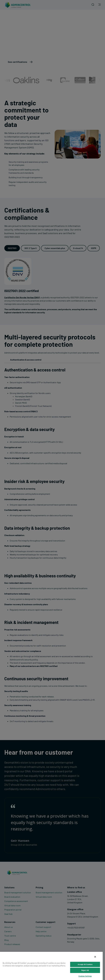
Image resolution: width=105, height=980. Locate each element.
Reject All (85, 970)
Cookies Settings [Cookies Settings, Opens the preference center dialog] (85, 976)
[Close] (95, 957)
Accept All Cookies (85, 964)
